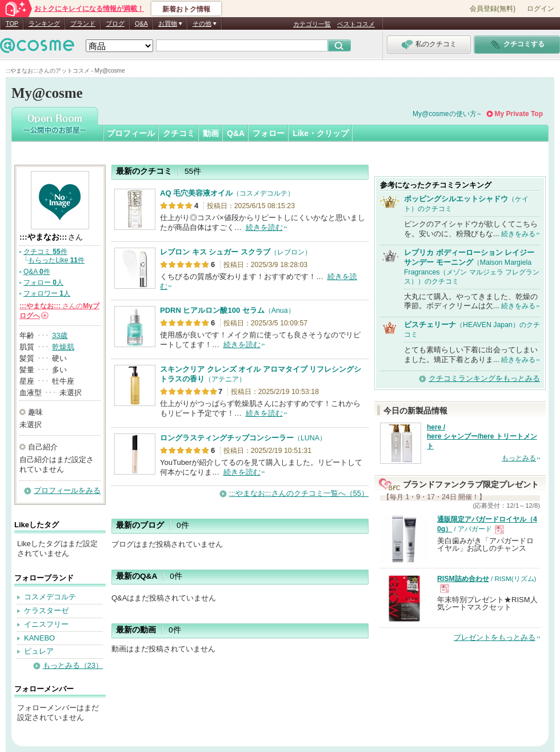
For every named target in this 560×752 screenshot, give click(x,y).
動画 (211, 133)
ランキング (44, 23)
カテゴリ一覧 (312, 24)
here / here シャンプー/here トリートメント (482, 437)
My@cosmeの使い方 (445, 114)
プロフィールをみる (67, 490)
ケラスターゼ (46, 610)
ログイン (541, 9)
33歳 (60, 335)
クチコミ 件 (45, 252)
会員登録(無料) (493, 9)
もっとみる (519, 458)
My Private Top (519, 114)
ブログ (115, 23)
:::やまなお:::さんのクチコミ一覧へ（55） (299, 493)
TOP (12, 23)
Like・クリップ (321, 133)
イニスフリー (46, 624)
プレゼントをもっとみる (495, 637)
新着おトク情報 (186, 9)
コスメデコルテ (50, 597)
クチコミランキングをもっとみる (484, 378)
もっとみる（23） (73, 665)
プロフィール (131, 133)
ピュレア (39, 651)
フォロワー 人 (47, 293)
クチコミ (179, 133)
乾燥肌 (63, 347)
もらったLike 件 (56, 260)
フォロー (269, 133)
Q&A (141, 23)
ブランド (83, 23)
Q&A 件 (37, 272)
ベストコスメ (356, 24)
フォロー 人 (43, 283)
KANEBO (39, 638)
